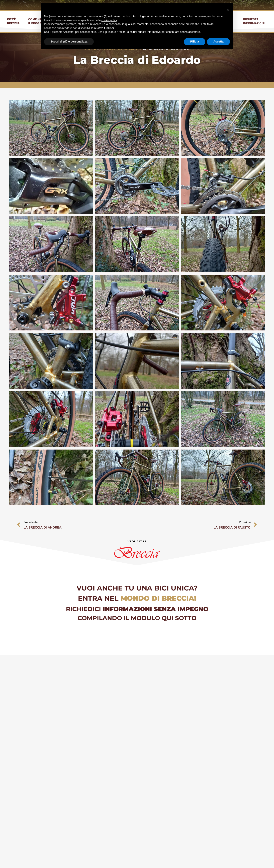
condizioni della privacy (156, 793)
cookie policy (254, 858)
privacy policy (233, 858)
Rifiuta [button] (195, 42)
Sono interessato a (157, 738)
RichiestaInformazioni (254, 21)
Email (145, 723)
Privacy (98, 787)
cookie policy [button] (109, 20)
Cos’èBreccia (13, 21)
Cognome (148, 708)
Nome (96, 708)
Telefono (99, 723)
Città (96, 738)
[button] (228, 10)
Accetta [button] (218, 42)
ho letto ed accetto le (135, 793)
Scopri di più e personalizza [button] (69, 42)
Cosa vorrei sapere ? (109, 753)
